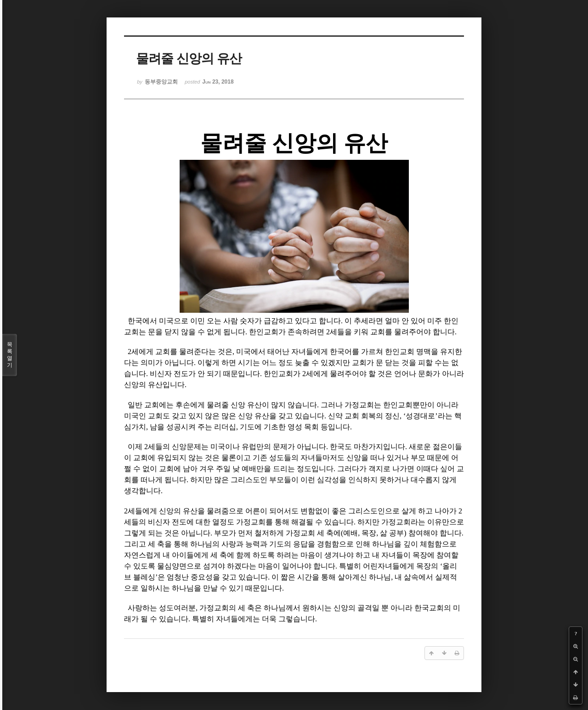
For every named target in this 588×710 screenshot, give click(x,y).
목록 (10, 355)
